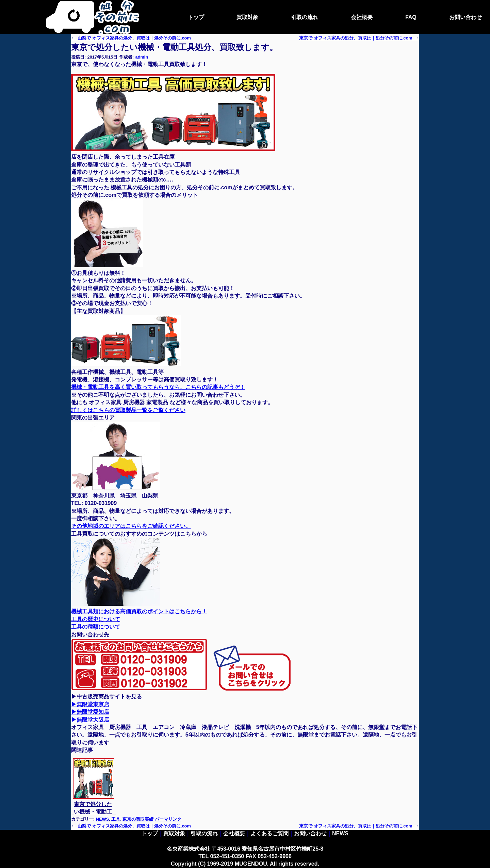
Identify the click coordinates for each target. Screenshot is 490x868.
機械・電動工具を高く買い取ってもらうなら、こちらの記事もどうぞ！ (158, 387)
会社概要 (362, 17)
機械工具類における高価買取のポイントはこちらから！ (139, 611)
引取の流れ (305, 17)
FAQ (411, 17)
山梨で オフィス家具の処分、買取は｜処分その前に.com (131, 38)
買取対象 (247, 17)
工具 (116, 819)
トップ (196, 17)
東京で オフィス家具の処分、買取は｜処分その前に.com (359, 826)
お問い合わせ (465, 17)
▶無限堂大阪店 (90, 720)
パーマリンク (168, 819)
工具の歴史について (96, 619)
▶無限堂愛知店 (90, 712)
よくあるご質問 (269, 833)
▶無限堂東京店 (90, 704)
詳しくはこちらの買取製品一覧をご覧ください (128, 410)
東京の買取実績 (138, 819)
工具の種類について (96, 627)
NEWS (102, 819)
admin (142, 57)
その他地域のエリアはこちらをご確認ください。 (131, 526)
